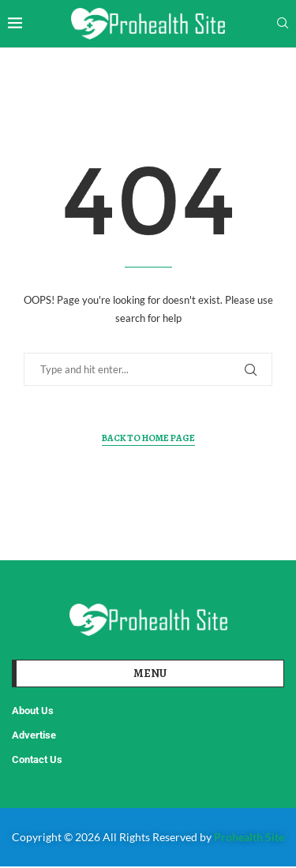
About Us (33, 711)
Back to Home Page (148, 438)
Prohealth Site (249, 837)
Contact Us (37, 759)
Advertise (34, 735)
